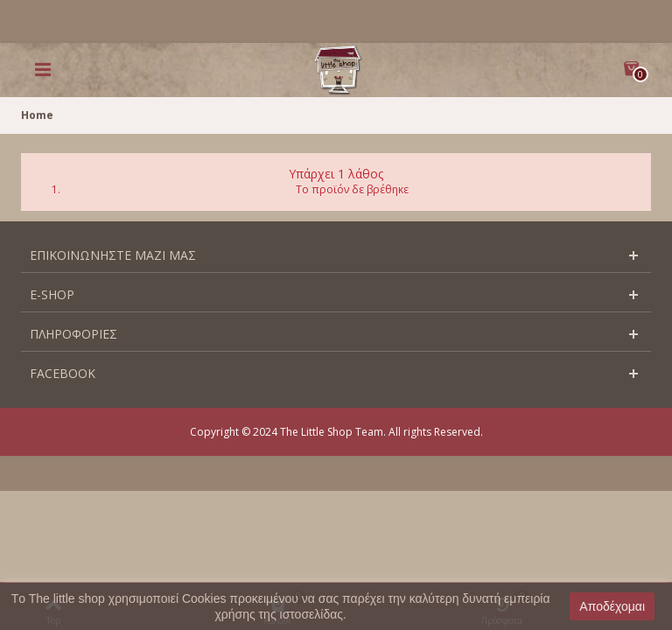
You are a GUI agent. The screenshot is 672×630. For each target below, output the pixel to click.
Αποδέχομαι (612, 606)
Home (37, 115)
